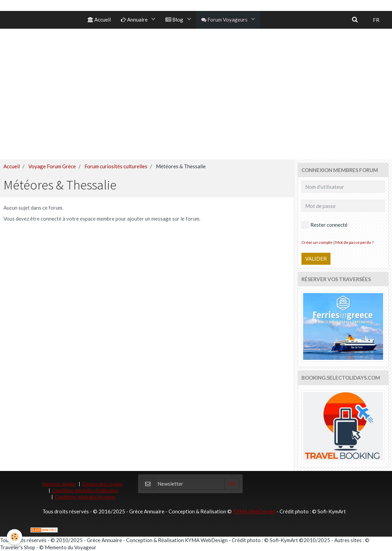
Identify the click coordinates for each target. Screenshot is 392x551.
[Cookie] (15, 537)
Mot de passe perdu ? (354, 242)
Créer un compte (317, 242)
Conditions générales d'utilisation (85, 490)
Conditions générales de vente (85, 497)
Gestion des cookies (102, 484)
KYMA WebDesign (254, 511)
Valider (316, 259)
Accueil (99, 19)
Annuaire (135, 19)
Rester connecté (325, 225)
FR (376, 20)
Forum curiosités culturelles (116, 166)
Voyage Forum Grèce (52, 166)
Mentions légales (59, 484)
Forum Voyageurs (225, 19)
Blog (175, 19)
